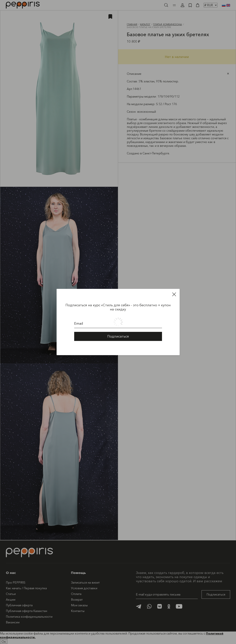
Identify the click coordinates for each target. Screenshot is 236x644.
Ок (4, 642)
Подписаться (118, 333)
